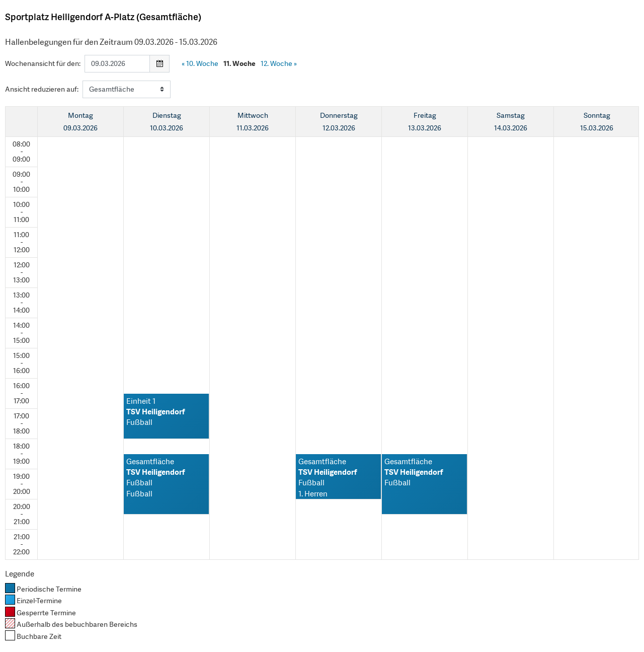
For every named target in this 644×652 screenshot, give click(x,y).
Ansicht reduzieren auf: (42, 89)
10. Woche (200, 63)
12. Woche (279, 63)
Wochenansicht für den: (43, 63)
